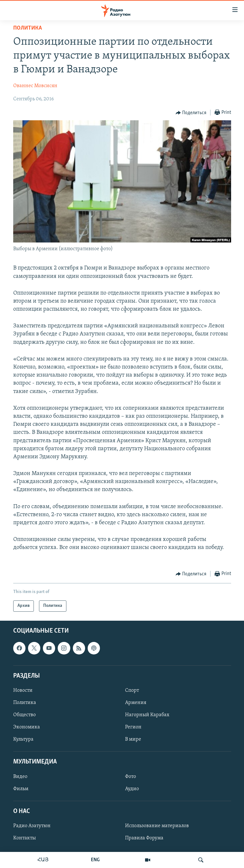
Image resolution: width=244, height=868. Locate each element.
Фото (131, 776)
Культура (23, 739)
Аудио (132, 789)
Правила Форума (144, 838)
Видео (20, 776)
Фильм (21, 789)
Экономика (27, 727)
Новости (23, 690)
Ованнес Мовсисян (35, 86)
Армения (136, 703)
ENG (95, 860)
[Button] (191, 113)
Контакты (24, 838)
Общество (24, 715)
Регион (133, 727)
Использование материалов (157, 826)
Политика (28, 28)
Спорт (132, 690)
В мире (133, 739)
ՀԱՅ (43, 860)
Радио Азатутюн (32, 826)
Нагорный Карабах (147, 715)
